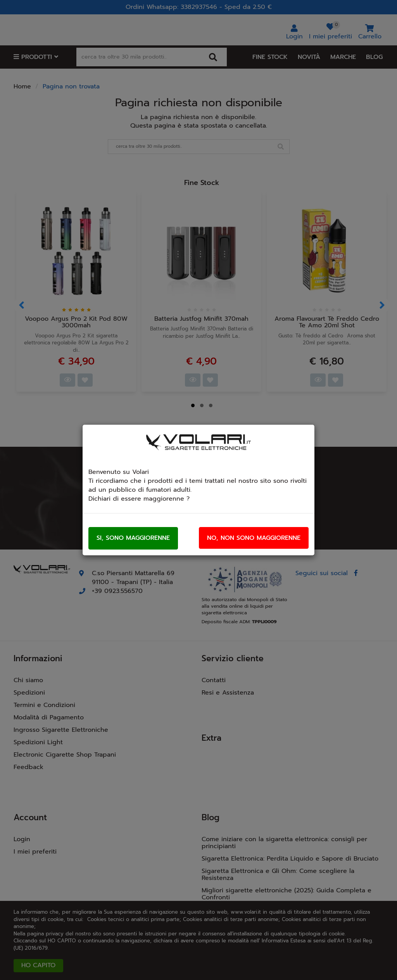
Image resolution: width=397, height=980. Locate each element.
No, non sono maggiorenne (254, 538)
